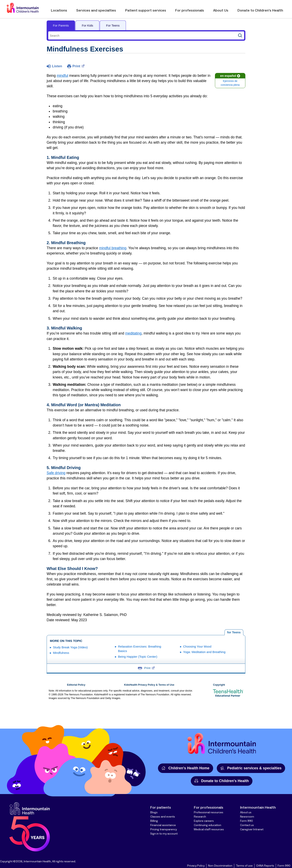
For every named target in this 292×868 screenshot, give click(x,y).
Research (200, 817)
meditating (133, 333)
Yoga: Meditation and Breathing (204, 652)
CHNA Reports (265, 866)
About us (246, 812)
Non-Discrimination (220, 866)
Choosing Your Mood (197, 646)
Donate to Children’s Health (260, 11)
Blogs (154, 812)
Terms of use (244, 866)
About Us (221, 11)
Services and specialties (96, 11)
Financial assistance (163, 825)
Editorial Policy (76, 685)
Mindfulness (61, 653)
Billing (154, 821)
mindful (62, 76)
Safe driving (56, 473)
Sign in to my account (164, 834)
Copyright (219, 685)
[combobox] (142, 35)
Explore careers (204, 821)
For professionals (190, 11)
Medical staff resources (209, 830)
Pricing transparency (164, 830)
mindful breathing (113, 248)
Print (78, 66)
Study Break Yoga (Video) (70, 647)
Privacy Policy (196, 866)
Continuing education (208, 825)
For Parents (61, 25)
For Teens (113, 25)
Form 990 (246, 821)
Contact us (247, 825)
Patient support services (146, 11)
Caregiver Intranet (252, 830)
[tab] (234, 632)
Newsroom (247, 817)
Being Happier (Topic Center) (138, 657)
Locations (59, 11)
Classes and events (163, 817)
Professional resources (209, 812)
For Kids (87, 25)
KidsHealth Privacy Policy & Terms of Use (149, 685)
